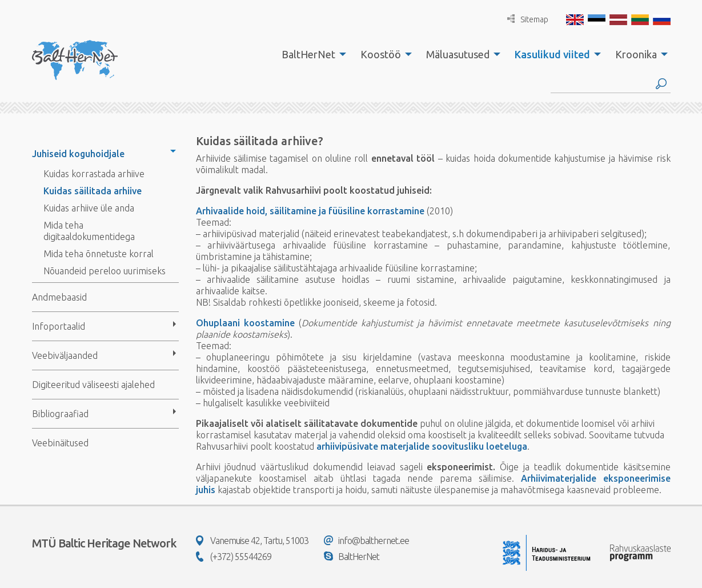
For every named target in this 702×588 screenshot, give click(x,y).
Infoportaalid (59, 326)
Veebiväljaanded (65, 355)
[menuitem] (311, 54)
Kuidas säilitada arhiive (93, 191)
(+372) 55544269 (234, 557)
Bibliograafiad (60, 414)
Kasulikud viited (552, 54)
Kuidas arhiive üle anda (89, 208)
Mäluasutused (458, 54)
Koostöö (381, 54)
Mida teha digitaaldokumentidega (89, 231)
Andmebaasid (59, 297)
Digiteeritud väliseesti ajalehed (93, 385)
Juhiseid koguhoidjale (78, 154)
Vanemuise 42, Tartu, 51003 (252, 541)
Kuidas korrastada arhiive (94, 174)
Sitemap (528, 19)
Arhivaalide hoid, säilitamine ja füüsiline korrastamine (310, 211)
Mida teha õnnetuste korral (99, 254)
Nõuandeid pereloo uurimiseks (105, 271)
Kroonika (636, 54)
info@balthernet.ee (366, 541)
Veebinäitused (60, 443)
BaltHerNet (308, 54)
